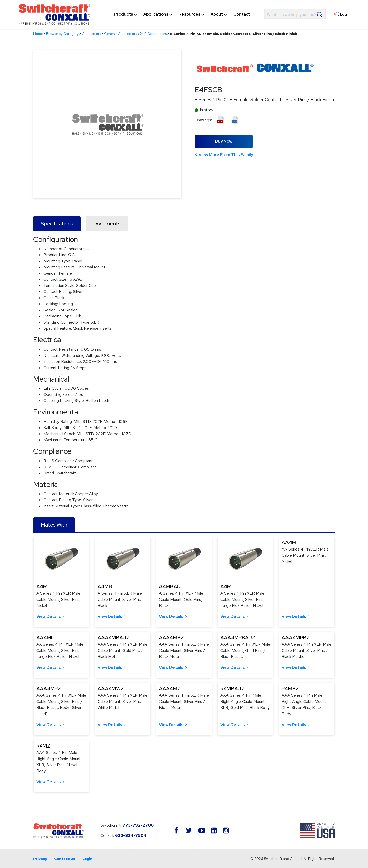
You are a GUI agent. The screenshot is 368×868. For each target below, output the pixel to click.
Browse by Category (62, 34)
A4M (42, 586)
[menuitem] (124, 14)
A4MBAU (170, 586)
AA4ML (45, 638)
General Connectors (120, 34)
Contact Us (65, 859)
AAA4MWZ (111, 689)
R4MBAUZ (232, 689)
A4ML (227, 586)
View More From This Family (226, 155)
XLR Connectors (153, 34)
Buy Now (224, 141)
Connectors (91, 34)
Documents (107, 224)
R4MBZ (290, 689)
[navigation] (182, 14)
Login (87, 859)
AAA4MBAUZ (114, 638)
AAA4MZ (170, 689)
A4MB (105, 586)
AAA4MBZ (171, 638)
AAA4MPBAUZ (238, 638)
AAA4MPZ (49, 689)
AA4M (289, 542)
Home (38, 34)
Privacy (40, 859)
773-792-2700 (138, 825)
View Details (49, 616)
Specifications (57, 224)
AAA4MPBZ (296, 638)
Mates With (54, 525)
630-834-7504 (131, 835)
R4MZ (43, 746)
